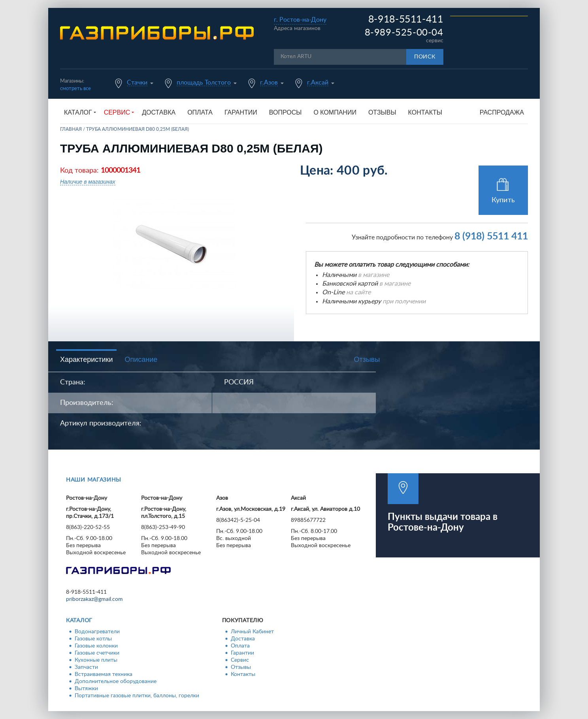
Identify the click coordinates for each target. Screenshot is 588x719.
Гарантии (241, 112)
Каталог (79, 621)
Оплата (200, 112)
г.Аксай (318, 83)
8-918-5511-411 (406, 20)
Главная (71, 129)
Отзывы (382, 112)
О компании (335, 112)
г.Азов (269, 83)
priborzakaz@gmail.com (94, 599)
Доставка (159, 112)
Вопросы (286, 112)
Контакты (425, 112)
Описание (141, 359)
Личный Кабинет (252, 632)
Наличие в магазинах (88, 182)
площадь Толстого (204, 83)
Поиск (425, 57)
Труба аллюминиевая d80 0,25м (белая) (138, 129)
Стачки (137, 83)
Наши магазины (94, 480)
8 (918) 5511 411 (491, 236)
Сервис (240, 660)
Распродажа (502, 112)
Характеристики (86, 359)
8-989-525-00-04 (404, 33)
